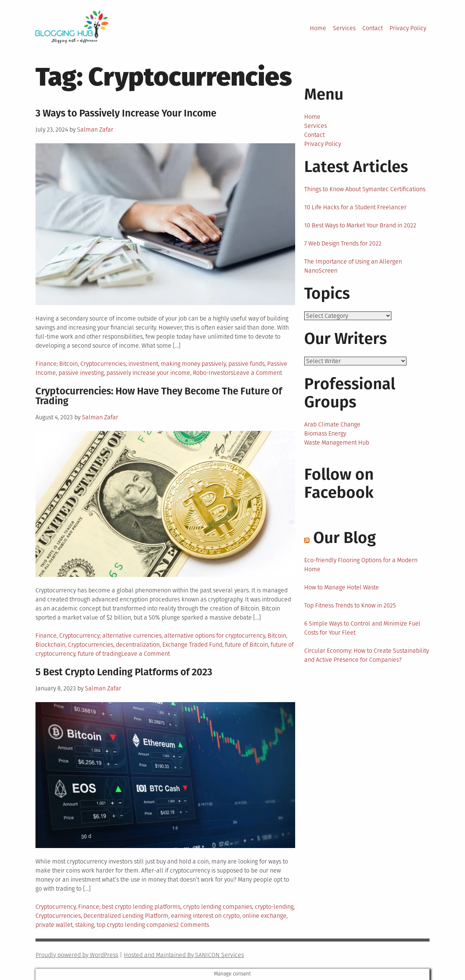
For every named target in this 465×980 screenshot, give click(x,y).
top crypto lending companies (136, 925)
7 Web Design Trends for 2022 (343, 243)
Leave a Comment (258, 373)
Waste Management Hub (337, 443)
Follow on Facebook (339, 484)
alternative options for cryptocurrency (215, 636)
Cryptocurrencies (103, 364)
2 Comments (192, 925)
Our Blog (345, 538)
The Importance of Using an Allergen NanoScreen (353, 266)
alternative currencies (132, 636)
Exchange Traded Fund (192, 645)
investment (143, 364)
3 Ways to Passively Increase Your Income (126, 113)
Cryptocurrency (79, 636)
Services (344, 28)
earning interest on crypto (205, 916)
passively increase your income (148, 373)
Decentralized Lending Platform (126, 916)
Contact (373, 28)
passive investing (81, 373)
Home (318, 28)
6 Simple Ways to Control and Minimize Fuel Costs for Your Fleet (362, 629)
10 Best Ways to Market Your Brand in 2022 (360, 225)
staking (85, 925)
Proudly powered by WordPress (77, 955)
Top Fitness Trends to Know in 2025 (350, 606)
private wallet (54, 925)
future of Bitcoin (246, 645)
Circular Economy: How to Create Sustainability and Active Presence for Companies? (366, 656)
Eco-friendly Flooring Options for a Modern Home (361, 565)
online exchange (264, 916)
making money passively (193, 364)
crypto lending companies (218, 907)
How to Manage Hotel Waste (342, 588)
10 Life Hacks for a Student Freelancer (355, 207)
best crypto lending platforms (141, 907)
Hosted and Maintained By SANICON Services (184, 955)
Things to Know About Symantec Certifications (365, 189)
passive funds (246, 364)
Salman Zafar (95, 130)
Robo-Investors (213, 373)
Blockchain (50, 645)
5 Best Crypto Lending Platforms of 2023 (124, 672)
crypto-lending (274, 907)
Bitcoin (69, 364)
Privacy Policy (408, 28)
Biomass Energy (325, 434)
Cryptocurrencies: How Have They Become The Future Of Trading (159, 396)
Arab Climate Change (332, 425)
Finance (46, 364)
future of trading (99, 654)
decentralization (138, 645)
